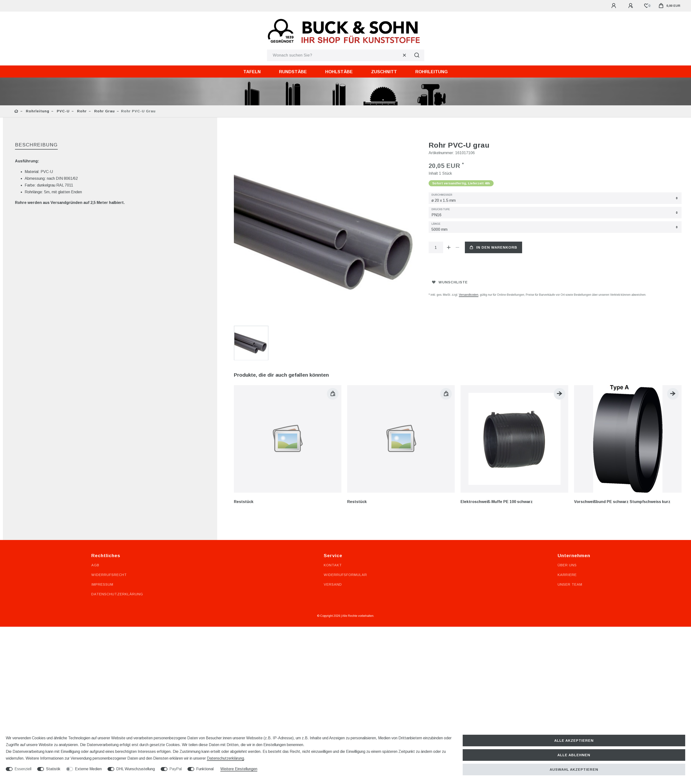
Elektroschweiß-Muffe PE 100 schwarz (497, 439)
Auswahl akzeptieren (574, 770)
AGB (95, 503)
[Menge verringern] (458, 247)
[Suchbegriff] (338, 55)
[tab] (36, 145)
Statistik (53, 769)
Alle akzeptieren (574, 741)
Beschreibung (36, 145)
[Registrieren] (631, 6)
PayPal (176, 769)
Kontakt (333, 503)
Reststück (244, 439)
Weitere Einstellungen (239, 769)
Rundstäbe (293, 72)
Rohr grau (104, 111)
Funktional (205, 769)
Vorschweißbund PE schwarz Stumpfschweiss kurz (622, 439)
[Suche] (417, 55)
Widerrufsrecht (109, 512)
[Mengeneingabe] (436, 247)
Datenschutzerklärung (117, 532)
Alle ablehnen (574, 755)
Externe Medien (88, 769)
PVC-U (63, 111)
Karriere (567, 512)
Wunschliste (450, 282)
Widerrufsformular (345, 512)
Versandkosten (469, 295)
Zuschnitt (384, 72)
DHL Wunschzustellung (136, 769)
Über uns (567, 503)
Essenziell (23, 769)
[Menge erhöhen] (449, 247)
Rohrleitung (432, 72)
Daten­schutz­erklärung (225, 758)
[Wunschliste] (647, 6)
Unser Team (570, 522)
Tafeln (252, 72)
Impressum (102, 522)
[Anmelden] (614, 6)
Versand (333, 522)
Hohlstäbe (339, 72)
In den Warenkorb (493, 247)
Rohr (81, 111)
